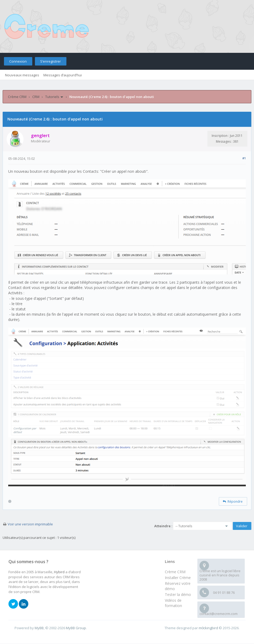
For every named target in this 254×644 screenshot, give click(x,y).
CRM (36, 97)
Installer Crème (178, 578)
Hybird (59, 572)
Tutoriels (52, 97)
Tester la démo (178, 594)
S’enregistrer (51, 61)
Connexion (18, 61)
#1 (244, 158)
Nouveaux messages (22, 75)
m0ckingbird (208, 628)
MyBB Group (76, 628)
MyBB (39, 628)
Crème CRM (17, 97)
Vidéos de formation (173, 603)
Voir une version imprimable (30, 524)
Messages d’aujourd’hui (63, 75)
